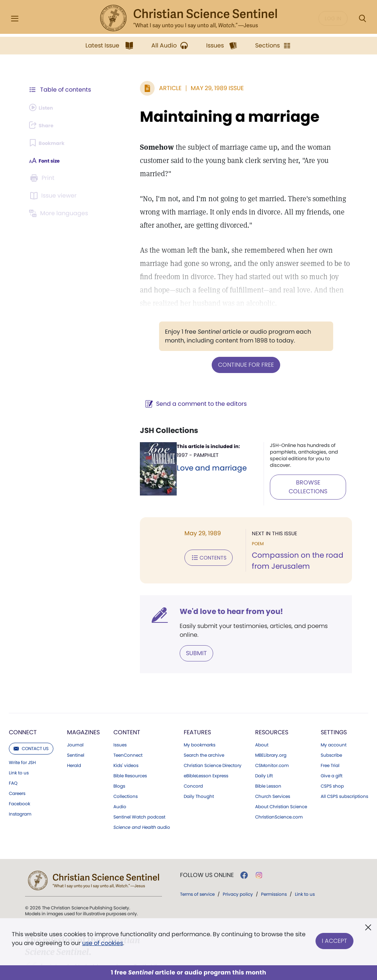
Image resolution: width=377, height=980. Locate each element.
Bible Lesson (268, 753)
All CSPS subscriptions (344, 763)
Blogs (119, 753)
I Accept (334, 937)
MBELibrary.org (271, 722)
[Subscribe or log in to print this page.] (43, 178)
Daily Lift (264, 742)
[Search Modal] (362, 19)
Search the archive (204, 722)
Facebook (20, 770)
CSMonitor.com (272, 732)
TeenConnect (128, 722)
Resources (272, 699)
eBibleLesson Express (206, 742)
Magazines (83, 699)
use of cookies (103, 943)
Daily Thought (199, 763)
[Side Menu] (15, 19)
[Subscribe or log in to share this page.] (45, 125)
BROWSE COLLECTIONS (297, 460)
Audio (120, 773)
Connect (23, 699)
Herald (74, 732)
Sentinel (76, 722)
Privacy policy (238, 861)
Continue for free (232, 351)
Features (197, 699)
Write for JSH (22, 729)
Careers (17, 760)
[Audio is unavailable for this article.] (45, 107)
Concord (193, 753)
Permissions (274, 861)
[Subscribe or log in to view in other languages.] (61, 213)
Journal (75, 711)
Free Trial (330, 732)
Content (127, 699)
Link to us (19, 739)
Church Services (273, 763)
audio (142, 794)
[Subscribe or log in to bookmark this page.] (51, 143)
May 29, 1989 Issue (188, 88)
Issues (120, 711)
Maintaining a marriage (201, 117)
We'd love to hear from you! (203, 588)
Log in (333, 18)
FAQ (13, 750)
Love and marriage (187, 453)
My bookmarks (200, 711)
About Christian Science (281, 773)
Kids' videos (126, 732)
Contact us (31, 715)
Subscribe (331, 722)
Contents (180, 532)
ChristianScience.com (279, 784)
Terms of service (197, 861)
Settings (334, 699)
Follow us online (207, 842)
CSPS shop (332, 753)
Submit (168, 620)
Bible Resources (130, 742)
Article (142, 88)
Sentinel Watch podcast (139, 784)
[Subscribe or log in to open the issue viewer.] (54, 196)
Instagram (20, 781)
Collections (126, 763)
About (262, 711)
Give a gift (332, 742)
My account (334, 711)
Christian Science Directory (213, 732)
